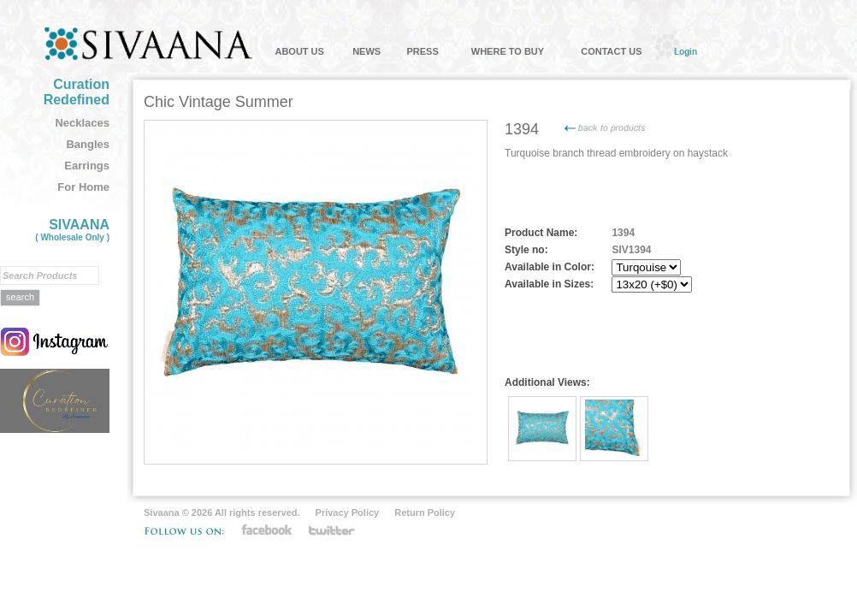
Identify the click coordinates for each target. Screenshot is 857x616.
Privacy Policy (348, 512)
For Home (83, 187)
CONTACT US (611, 51)
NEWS (366, 51)
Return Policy (425, 512)
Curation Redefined (77, 92)
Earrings (87, 166)
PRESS (422, 51)
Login (686, 51)
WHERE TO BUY (508, 51)
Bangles (88, 144)
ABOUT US (299, 51)
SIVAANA (72, 230)
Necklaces (82, 123)
